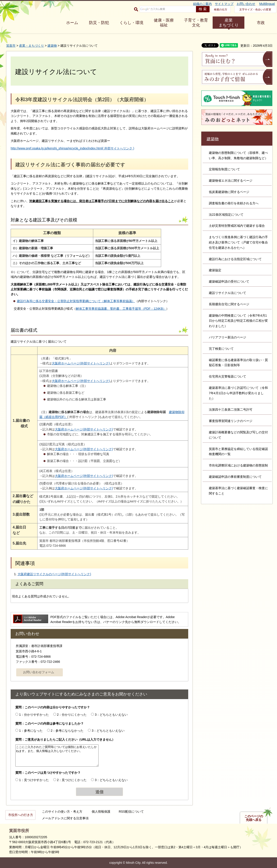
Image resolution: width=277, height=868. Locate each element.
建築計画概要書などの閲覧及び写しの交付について (238, 435)
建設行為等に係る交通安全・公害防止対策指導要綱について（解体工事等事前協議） (76, 301)
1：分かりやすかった (34, 715)
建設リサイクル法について (228, 293)
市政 (261, 23)
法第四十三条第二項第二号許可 (231, 410)
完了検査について (221, 349)
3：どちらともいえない (111, 715)
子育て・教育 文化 (196, 23)
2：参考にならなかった (67, 731)
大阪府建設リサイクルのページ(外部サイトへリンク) (54, 574)
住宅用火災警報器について (228, 376)
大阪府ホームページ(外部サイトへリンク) (81, 363)
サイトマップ (224, 4)
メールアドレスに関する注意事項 (65, 818)
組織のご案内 (202, 4)
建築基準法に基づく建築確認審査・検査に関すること (238, 491)
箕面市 (11, 46)
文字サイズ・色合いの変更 (255, 10)
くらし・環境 (131, 23)
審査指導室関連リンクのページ (231, 421)
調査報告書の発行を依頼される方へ (234, 203)
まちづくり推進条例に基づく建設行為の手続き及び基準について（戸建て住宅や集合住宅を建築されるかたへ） (238, 242)
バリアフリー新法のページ (228, 337)
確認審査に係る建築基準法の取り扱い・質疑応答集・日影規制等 (238, 363)
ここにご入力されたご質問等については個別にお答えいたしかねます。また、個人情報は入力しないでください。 (57, 755)
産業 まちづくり (229, 23)
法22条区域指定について (226, 215)
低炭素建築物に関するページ (229, 192)
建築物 (52, 46)
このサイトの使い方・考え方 (62, 812)
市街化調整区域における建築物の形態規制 (238, 465)
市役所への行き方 (21, 815)
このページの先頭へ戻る (254, 818)
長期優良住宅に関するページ (229, 304)
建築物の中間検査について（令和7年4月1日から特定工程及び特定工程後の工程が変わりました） (238, 321)
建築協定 (215, 270)
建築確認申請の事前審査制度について (235, 477)
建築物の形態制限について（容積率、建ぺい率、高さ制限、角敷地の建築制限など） (238, 155)
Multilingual (267, 4)
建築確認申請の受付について (229, 281)
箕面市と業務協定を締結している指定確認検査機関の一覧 (238, 452)
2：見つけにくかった (72, 780)
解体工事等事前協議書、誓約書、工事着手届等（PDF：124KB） (121, 309)
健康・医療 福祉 (164, 23)
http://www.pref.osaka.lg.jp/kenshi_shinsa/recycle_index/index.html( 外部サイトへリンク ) (72, 148)
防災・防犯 (99, 23)
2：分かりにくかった (72, 715)
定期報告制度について (224, 169)
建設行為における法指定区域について (235, 259)
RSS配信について (131, 812)
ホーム (72, 23)
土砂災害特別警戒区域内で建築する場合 (237, 226)
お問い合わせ (246, 4)
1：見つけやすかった (34, 780)
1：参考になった (31, 731)
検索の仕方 (221, 10)
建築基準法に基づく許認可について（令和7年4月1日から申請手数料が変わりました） (238, 393)
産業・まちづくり (32, 46)
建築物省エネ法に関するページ (231, 181)
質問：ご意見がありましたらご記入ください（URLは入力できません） (65, 739)
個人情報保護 (101, 812)
